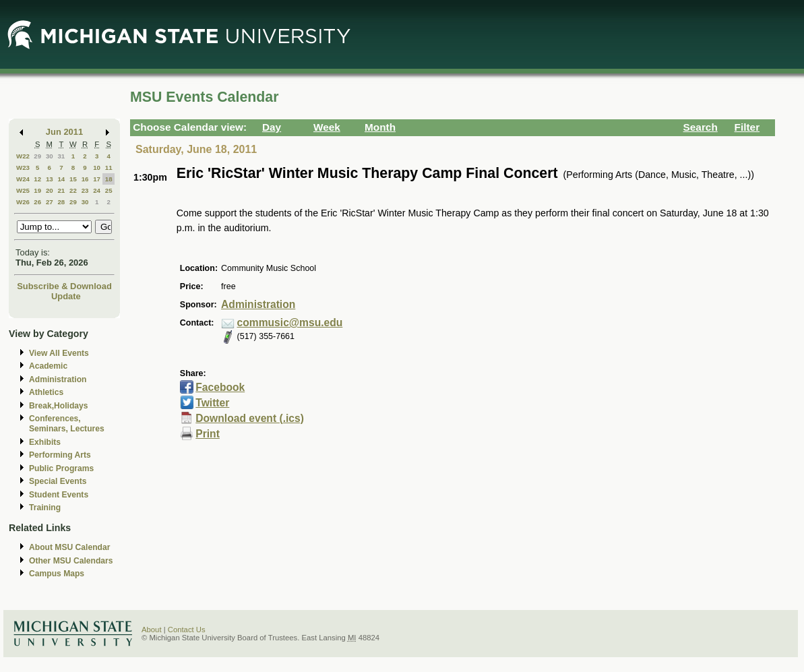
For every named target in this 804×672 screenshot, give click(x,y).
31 (61, 156)
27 (50, 202)
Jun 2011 (64, 132)
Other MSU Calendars (71, 561)
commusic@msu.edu (290, 323)
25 (109, 190)
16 (85, 179)
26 (37, 202)
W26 (23, 202)
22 (73, 190)
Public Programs (61, 468)
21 (61, 190)
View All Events (59, 353)
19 (37, 190)
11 (109, 167)
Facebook (220, 387)
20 (50, 190)
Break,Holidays (59, 406)
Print (208, 434)
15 (73, 179)
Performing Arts (60, 455)
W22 (23, 156)
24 (97, 190)
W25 (23, 190)
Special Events (58, 481)
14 (61, 179)
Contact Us (187, 630)
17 (97, 179)
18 (109, 179)
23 (85, 190)
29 (37, 156)
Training (45, 508)
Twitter (212, 403)
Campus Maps (57, 574)
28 (61, 202)
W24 (23, 179)
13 (50, 179)
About (152, 630)
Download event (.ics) (250, 418)
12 (37, 179)
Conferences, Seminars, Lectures (67, 424)
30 (50, 156)
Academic (48, 366)
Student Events (59, 495)
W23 (23, 167)
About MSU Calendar (69, 547)
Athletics (46, 392)
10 (97, 167)
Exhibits (45, 442)
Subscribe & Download (64, 286)
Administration (58, 379)
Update (66, 296)
